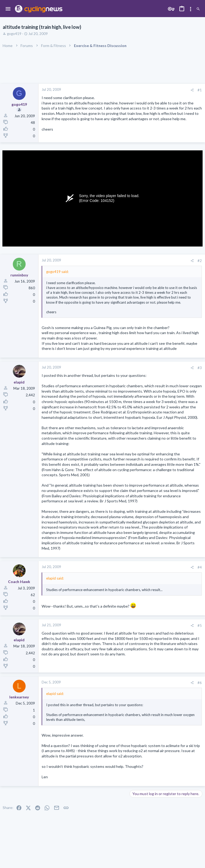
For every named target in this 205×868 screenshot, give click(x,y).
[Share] (192, 90)
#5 (200, 625)
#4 (200, 567)
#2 (200, 261)
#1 (200, 90)
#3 (200, 368)
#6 (200, 683)
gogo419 (14, 34)
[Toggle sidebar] (191, 9)
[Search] (198, 9)
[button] (8, 9)
